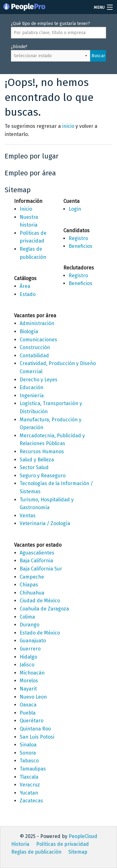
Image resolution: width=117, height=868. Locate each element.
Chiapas (29, 585)
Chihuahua (32, 593)
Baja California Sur (41, 569)
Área (25, 286)
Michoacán (32, 673)
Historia (20, 844)
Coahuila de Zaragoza (44, 609)
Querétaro (32, 721)
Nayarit (28, 689)
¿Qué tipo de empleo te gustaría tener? (58, 30)
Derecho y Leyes (39, 380)
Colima (27, 617)
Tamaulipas (33, 769)
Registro (78, 238)
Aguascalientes (37, 553)
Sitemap (78, 852)
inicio (68, 126)
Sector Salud (34, 467)
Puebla (28, 713)
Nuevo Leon (33, 697)
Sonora (28, 753)
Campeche (32, 577)
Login (75, 209)
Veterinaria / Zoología (45, 523)
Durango (29, 625)
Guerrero (30, 649)
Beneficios (80, 246)
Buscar (98, 56)
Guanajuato (33, 641)
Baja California (36, 561)
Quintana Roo (35, 729)
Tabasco (29, 761)
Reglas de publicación (36, 852)
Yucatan (29, 793)
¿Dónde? (58, 56)
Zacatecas (31, 801)
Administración (37, 323)
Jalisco (27, 665)
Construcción (35, 347)
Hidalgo (28, 657)
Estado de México (40, 633)
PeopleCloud (83, 836)
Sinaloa (28, 745)
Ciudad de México (40, 601)
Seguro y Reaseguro (43, 476)
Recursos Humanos (42, 452)
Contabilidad (34, 356)
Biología (29, 331)
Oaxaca (28, 705)
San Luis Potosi (37, 737)
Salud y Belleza (37, 460)
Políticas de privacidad (63, 844)
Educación (32, 387)
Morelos (29, 681)
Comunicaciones (38, 340)
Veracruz (30, 785)
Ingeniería (32, 396)
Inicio (26, 209)
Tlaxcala (29, 777)
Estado (28, 294)
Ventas (28, 516)
